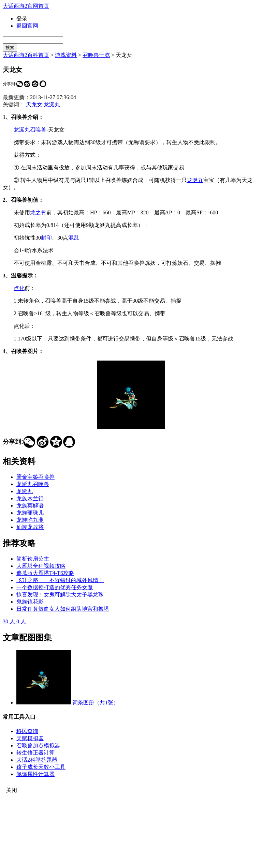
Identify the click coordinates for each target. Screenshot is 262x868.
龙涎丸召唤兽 (30, 130)
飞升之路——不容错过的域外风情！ (60, 580)
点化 (19, 288)
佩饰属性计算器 (35, 774)
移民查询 (27, 731)
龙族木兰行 (30, 498)
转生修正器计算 (35, 753)
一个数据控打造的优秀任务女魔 (55, 587)
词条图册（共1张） (96, 703)
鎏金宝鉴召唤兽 (35, 477)
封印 (46, 238)
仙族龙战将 (30, 527)
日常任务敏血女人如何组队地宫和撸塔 (63, 609)
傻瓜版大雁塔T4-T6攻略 (45, 573)
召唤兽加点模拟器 (38, 745)
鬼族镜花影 (30, 602)
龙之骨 (38, 212)
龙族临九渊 (30, 520)
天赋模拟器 (30, 738)
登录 (22, 19)
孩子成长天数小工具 (41, 767)
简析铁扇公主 (33, 559)
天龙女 (34, 104)
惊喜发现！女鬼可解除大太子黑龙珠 (60, 595)
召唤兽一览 (96, 55)
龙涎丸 (52, 104)
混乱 (74, 238)
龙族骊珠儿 (30, 513)
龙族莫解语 (30, 506)
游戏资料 (66, 55)
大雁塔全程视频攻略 (41, 566)
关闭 (12, 790)
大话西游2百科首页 (26, 55)
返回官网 (27, 26)
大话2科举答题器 (37, 760)
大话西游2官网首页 (26, 6)
